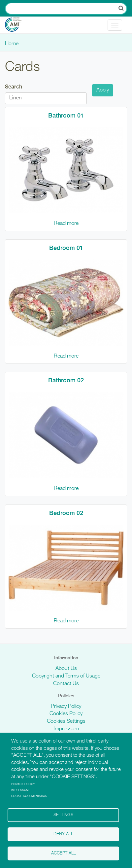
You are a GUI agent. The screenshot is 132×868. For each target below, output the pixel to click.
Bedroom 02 (66, 513)
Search (14, 87)
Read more (66, 224)
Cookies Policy (66, 714)
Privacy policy (23, 784)
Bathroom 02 (66, 380)
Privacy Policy (66, 707)
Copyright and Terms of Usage (66, 676)
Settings (63, 815)
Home (12, 44)
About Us (66, 669)
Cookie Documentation (29, 796)
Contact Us (66, 684)
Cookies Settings (66, 721)
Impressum (66, 729)
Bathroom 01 (66, 115)
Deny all (63, 834)
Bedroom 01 (66, 248)
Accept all (64, 853)
